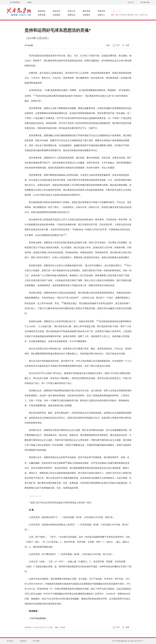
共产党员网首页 (15, 2)
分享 (127, 45)
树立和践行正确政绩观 (126, 15)
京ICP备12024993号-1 (136, 641)
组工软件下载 (145, 2)
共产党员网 (29, 45)
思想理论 (42, 11)
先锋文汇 (101, 15)
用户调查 (36, 641)
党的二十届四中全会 (141, 15)
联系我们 (23, 641)
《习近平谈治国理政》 (38, 618)
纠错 (108, 45)
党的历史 (57, 11)
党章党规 (42, 15)
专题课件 (86, 15)
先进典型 (57, 15)
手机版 (29, 2)
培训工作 (71, 11)
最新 (113, 15)
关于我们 (10, 641)
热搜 (117, 15)
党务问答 (101, 11)
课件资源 (86, 11)
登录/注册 (131, 2)
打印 (118, 45)
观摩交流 (71, 15)
